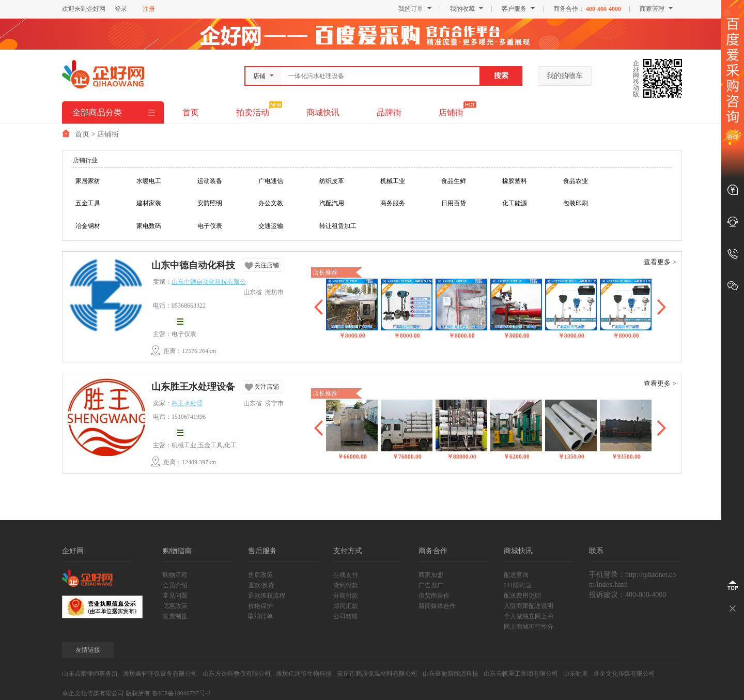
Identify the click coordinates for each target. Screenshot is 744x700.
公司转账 (346, 616)
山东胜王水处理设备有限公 (193, 388)
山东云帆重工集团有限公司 (521, 674)
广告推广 (431, 585)
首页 (191, 112)
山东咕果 (576, 674)
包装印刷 (576, 203)
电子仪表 (210, 226)
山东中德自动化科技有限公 (193, 266)
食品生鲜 (454, 181)
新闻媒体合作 (437, 606)
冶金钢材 (88, 226)
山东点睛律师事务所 (90, 674)
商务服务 (393, 203)
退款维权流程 (267, 596)
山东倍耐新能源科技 (451, 674)
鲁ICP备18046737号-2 (181, 693)
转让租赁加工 (338, 226)
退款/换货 (261, 585)
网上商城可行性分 (529, 627)
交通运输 (271, 226)
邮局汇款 (346, 606)
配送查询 (516, 575)
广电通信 (271, 181)
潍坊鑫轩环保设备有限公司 (160, 674)
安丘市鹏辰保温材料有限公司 (377, 674)
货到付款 (346, 585)
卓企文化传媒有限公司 (624, 674)
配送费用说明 (522, 596)
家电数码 (149, 226)
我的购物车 (565, 76)
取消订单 (260, 616)
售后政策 (260, 575)
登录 (121, 9)
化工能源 (515, 203)
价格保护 (260, 606)
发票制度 (175, 616)
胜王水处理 (187, 403)
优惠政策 (175, 606)
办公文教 (271, 203)
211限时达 (518, 585)
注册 (149, 9)
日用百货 (454, 203)
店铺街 (451, 112)
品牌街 (389, 112)
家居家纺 (88, 181)
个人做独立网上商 (529, 616)
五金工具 (88, 203)
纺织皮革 (332, 181)
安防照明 (210, 203)
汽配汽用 (332, 203)
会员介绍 (175, 585)
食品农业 (576, 181)
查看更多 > (660, 262)
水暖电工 (149, 181)
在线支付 (346, 575)
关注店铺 (267, 265)
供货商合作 (434, 596)
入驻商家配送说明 (529, 606)
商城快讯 (323, 112)
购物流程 (175, 575)
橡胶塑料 (515, 181)
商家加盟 (431, 575)
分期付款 (346, 596)
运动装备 (210, 181)
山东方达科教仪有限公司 (237, 674)
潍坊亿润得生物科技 (304, 674)
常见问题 (175, 596)
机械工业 (393, 181)
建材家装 (149, 203)
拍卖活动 (253, 112)
